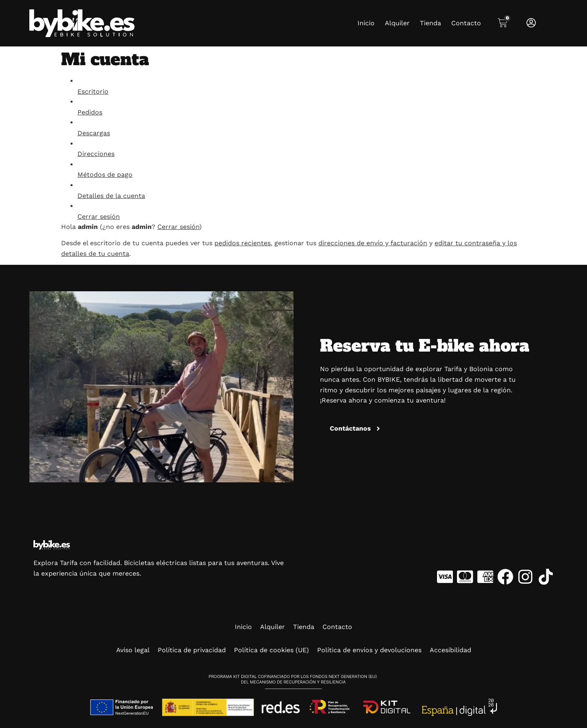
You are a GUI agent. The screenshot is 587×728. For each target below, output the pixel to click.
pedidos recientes (243, 243)
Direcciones (96, 154)
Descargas (94, 133)
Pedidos (90, 112)
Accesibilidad (450, 650)
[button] (356, 428)
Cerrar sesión (99, 217)
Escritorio (93, 91)
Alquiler (397, 23)
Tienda (430, 23)
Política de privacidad (192, 650)
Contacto (466, 23)
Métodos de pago (105, 175)
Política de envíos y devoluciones (369, 650)
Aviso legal (133, 650)
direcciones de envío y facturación (373, 243)
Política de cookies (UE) (271, 650)
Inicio (366, 23)
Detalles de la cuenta (111, 196)
